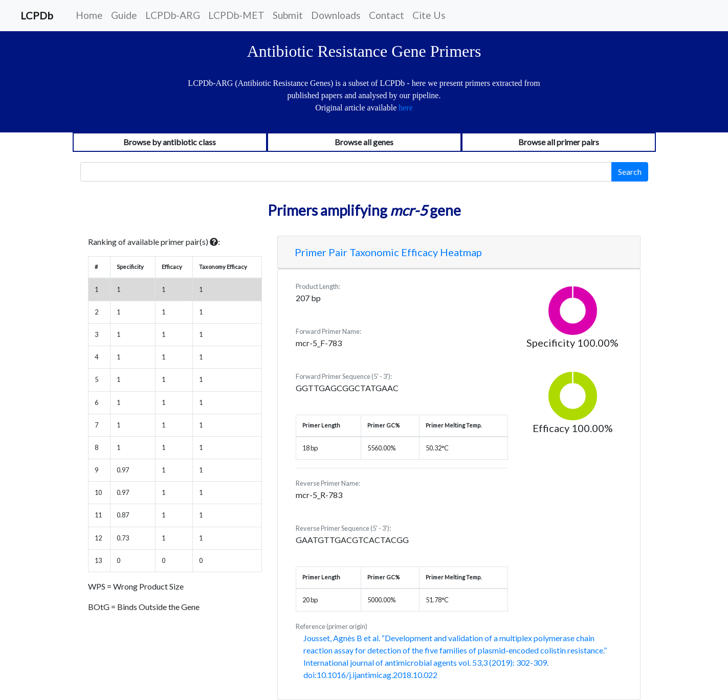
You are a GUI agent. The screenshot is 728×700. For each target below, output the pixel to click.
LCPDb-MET (236, 15)
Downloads (336, 15)
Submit (288, 15)
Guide (124, 15)
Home (89, 15)
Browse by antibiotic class (170, 142)
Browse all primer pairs (559, 142)
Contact (387, 15)
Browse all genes (364, 142)
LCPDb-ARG (173, 15)
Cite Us (429, 15)
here (406, 108)
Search (630, 172)
